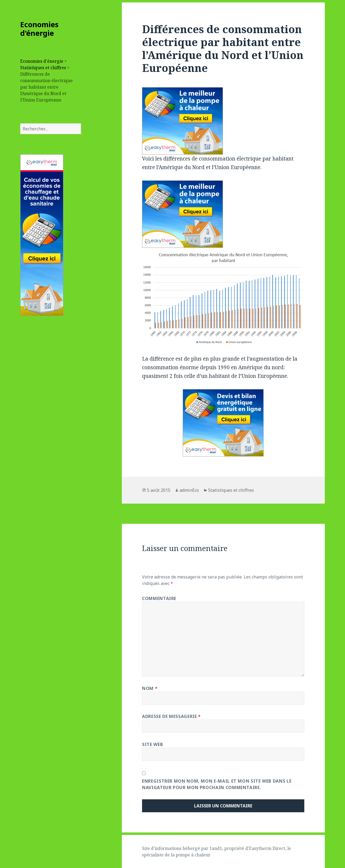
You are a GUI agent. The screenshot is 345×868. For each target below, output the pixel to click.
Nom (150, 688)
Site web (152, 744)
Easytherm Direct (267, 848)
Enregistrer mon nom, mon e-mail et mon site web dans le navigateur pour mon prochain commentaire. (217, 784)
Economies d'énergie (39, 29)
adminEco (189, 490)
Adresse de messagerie (171, 716)
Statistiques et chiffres (43, 68)
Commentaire (159, 598)
